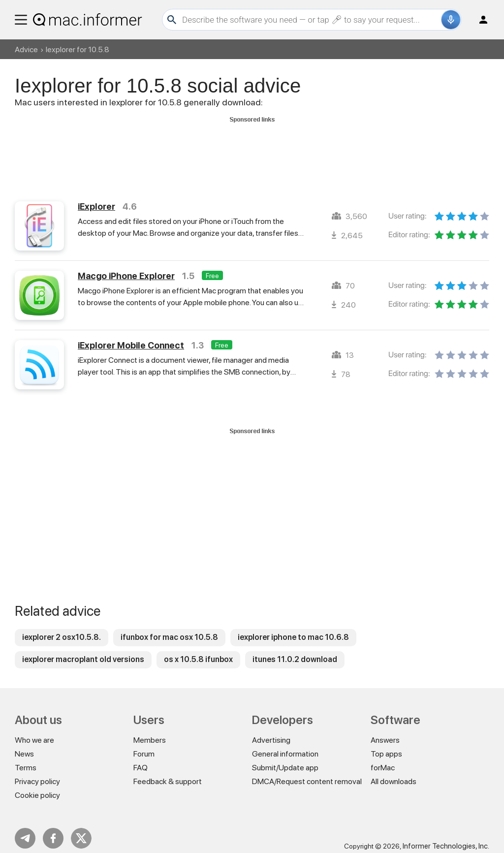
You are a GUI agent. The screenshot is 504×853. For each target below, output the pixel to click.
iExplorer (96, 198)
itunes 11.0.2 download (295, 650)
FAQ (141, 759)
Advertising (271, 731)
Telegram (25, 829)
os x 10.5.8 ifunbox (198, 650)
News (24, 745)
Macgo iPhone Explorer (126, 267)
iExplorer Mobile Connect (131, 336)
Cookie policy (37, 786)
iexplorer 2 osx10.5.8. (62, 628)
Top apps (386, 745)
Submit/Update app (285, 759)
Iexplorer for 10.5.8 (78, 49)
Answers (385, 731)
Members (150, 731)
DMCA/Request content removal (307, 773)
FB (53, 829)
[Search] (310, 20)
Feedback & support (168, 773)
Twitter (81, 829)
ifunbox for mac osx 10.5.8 (169, 628)
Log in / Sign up (479, 20)
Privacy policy (37, 773)
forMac (383, 759)
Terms (26, 759)
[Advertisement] (252, 148)
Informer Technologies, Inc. (446, 837)
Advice (26, 49)
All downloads (394, 773)
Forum (144, 745)
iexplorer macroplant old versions (83, 650)
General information (285, 745)
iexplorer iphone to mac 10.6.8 (293, 628)
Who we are (34, 731)
